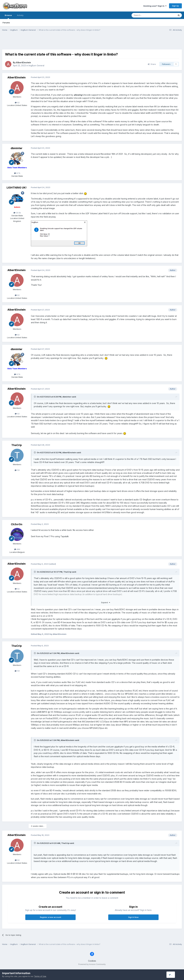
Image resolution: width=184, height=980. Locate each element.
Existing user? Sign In (155, 6)
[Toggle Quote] (35, 397)
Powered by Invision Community (92, 964)
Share (152, 64)
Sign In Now (133, 917)
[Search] (146, 15)
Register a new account (51, 917)
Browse (8, 17)
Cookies (92, 961)
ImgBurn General (36, 65)
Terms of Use (40, 976)
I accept (173, 975)
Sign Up (175, 6)
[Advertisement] (92, 42)
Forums (6, 23)
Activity (20, 15)
